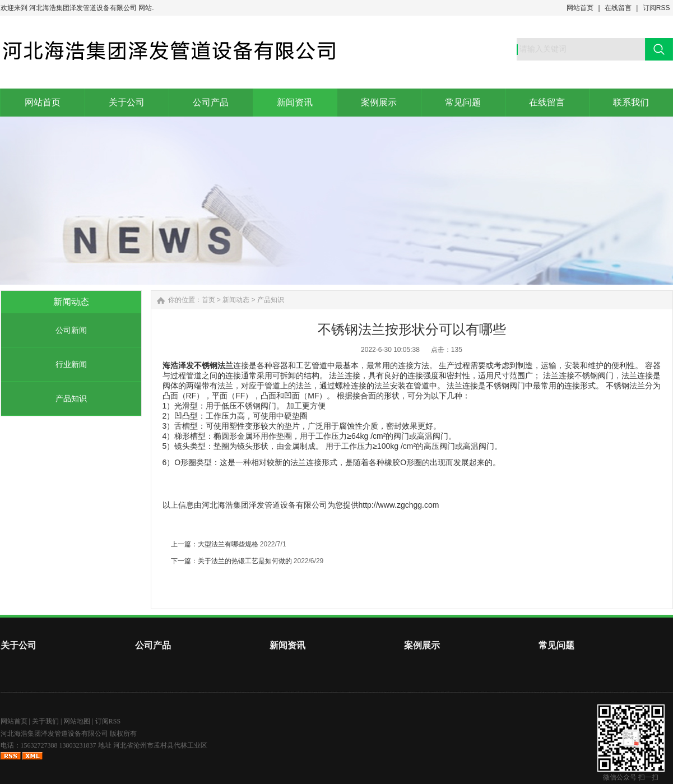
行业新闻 (71, 364)
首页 (208, 300)
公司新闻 (71, 330)
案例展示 (422, 645)
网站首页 (580, 8)
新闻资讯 (287, 645)
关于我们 (45, 721)
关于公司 (18, 645)
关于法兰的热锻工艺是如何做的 (245, 561)
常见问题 (556, 645)
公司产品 (153, 645)
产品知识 (71, 398)
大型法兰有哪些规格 (228, 544)
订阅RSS (656, 8)
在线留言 (618, 8)
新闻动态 (236, 300)
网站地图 (77, 721)
